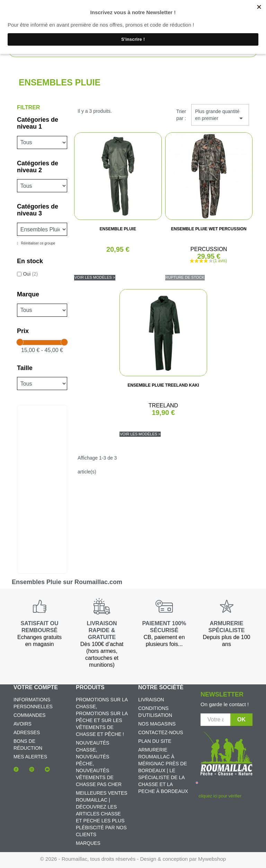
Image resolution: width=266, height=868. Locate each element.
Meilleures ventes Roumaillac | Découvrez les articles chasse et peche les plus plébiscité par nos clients (102, 814)
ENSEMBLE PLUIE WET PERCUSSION (209, 229)
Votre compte (36, 687)
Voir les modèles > (95, 277)
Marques (88, 843)
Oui (30, 274)
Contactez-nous (161, 732)
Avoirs (23, 724)
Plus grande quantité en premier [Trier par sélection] (220, 116)
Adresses (27, 732)
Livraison (151, 700)
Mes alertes (30, 757)
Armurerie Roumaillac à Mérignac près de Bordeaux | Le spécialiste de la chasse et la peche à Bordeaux (163, 770)
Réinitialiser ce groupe (38, 243)
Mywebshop (212, 859)
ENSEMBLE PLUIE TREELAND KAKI (163, 385)
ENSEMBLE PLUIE (118, 229)
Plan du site (155, 741)
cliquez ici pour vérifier (220, 796)
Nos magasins (157, 724)
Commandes (30, 715)
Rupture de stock (185, 277)
